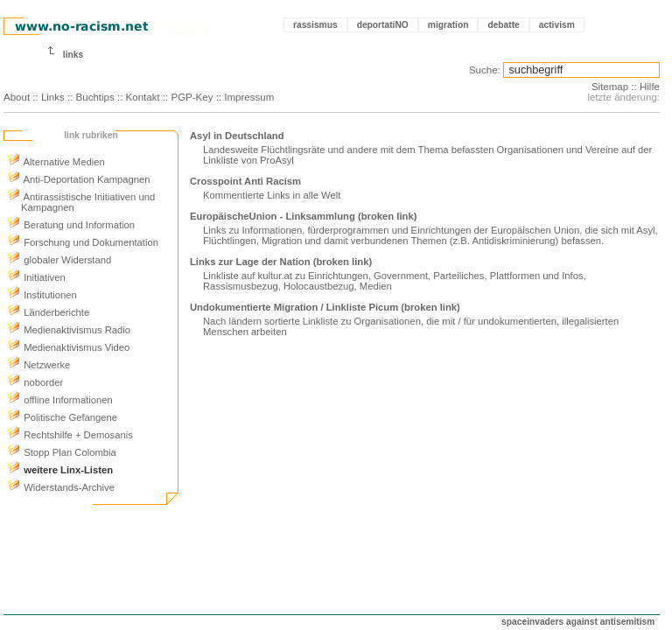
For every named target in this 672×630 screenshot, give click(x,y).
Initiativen (36, 277)
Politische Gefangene (62, 417)
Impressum (249, 97)
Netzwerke (38, 365)
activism (557, 25)
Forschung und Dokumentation (83, 242)
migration (448, 25)
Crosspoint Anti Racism (245, 181)
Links (53, 97)
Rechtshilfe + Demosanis (70, 435)
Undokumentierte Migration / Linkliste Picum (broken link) (325, 307)
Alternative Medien (56, 162)
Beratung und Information (71, 225)
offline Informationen (60, 400)
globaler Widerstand (59, 260)
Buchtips (95, 97)
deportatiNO (383, 25)
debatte (503, 25)
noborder (35, 382)
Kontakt (143, 97)
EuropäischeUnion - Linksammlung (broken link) (303, 216)
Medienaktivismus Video (68, 347)
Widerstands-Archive (61, 487)
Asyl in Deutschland (237, 136)
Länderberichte (48, 312)
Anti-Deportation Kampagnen (79, 179)
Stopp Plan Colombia (62, 452)
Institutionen (42, 295)
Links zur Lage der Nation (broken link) (281, 262)
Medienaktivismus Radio (69, 330)
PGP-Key (192, 97)
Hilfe (650, 87)
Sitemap (610, 87)
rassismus (315, 25)
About (17, 97)
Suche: (485, 70)
